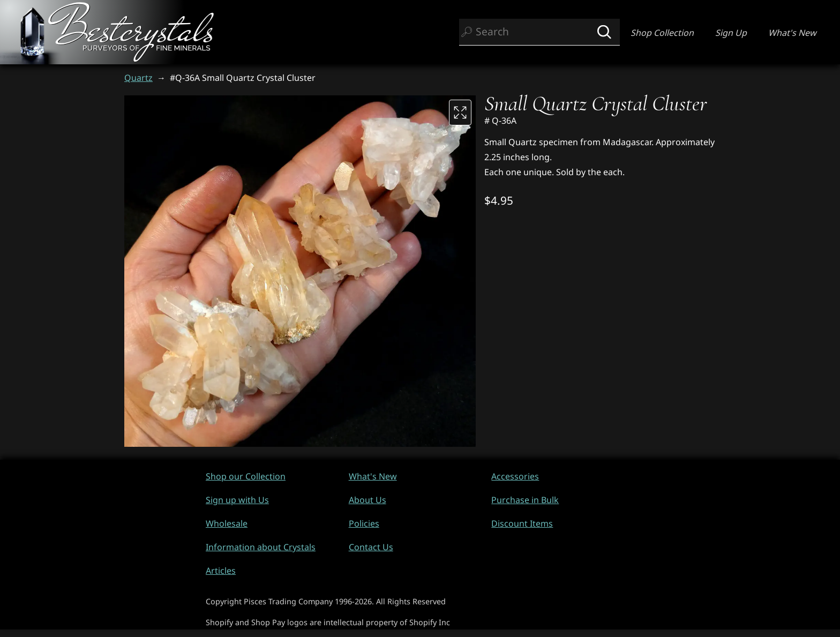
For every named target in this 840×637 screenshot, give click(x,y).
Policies (364, 523)
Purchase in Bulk (525, 500)
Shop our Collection (246, 476)
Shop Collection (662, 33)
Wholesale (227, 523)
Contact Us (371, 547)
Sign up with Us (237, 500)
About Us (367, 500)
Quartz (138, 78)
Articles (221, 571)
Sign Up (731, 33)
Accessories (515, 476)
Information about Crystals (261, 547)
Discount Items (522, 523)
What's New (792, 33)
